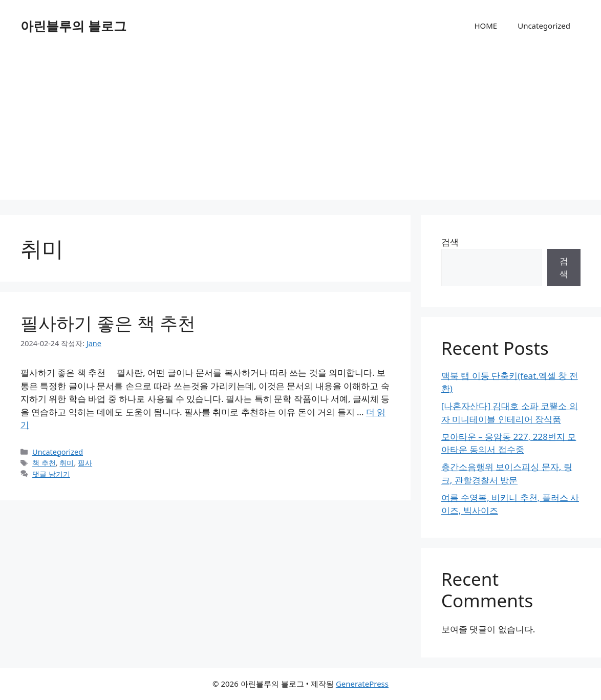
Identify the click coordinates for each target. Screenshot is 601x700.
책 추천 (44, 463)
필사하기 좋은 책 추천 (108, 323)
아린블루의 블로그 (73, 26)
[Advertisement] (300, 128)
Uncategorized (544, 26)
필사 (85, 463)
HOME (486, 26)
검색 (450, 242)
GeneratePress (362, 684)
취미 (67, 463)
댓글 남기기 (51, 474)
